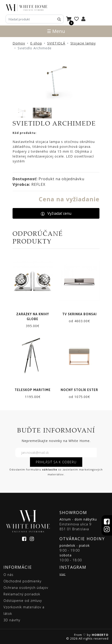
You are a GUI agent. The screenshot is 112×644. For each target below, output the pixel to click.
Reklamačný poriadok (22, 594)
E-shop (36, 43)
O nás (8, 575)
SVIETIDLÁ (56, 43)
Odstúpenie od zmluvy (23, 601)
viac (63, 574)
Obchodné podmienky (22, 581)
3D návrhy (12, 620)
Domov (19, 43)
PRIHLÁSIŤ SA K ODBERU (56, 462)
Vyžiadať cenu (56, 213)
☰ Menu (56, 31)
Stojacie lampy (83, 43)
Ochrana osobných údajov (26, 588)
